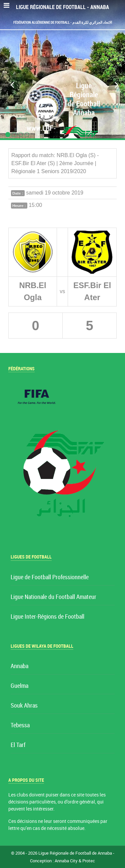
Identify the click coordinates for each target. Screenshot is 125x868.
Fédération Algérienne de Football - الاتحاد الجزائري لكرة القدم (63, 22)
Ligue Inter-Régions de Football (47, 617)
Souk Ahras (24, 706)
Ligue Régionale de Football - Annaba (62, 7)
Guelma (19, 686)
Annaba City (66, 861)
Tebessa (20, 725)
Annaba (19, 666)
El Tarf (18, 745)
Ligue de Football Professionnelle (50, 577)
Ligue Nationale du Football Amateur (53, 597)
